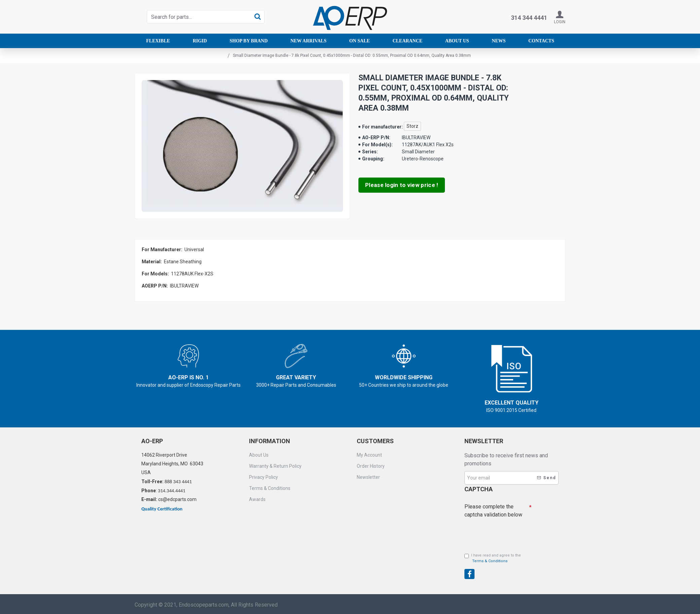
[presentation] (512, 567)
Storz (412, 126)
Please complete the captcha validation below (493, 511)
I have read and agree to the (493, 559)
